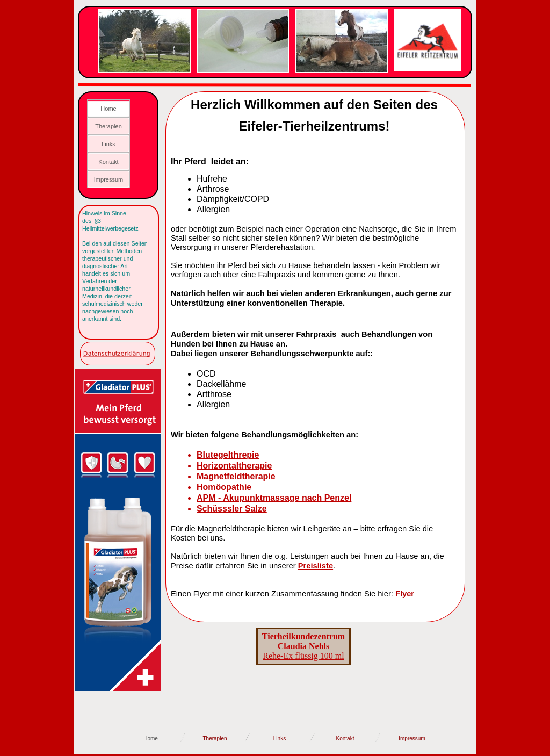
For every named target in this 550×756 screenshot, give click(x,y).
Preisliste (316, 566)
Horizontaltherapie (234, 466)
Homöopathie (224, 487)
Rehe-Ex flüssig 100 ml (303, 646)
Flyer (405, 594)
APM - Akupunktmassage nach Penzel (274, 498)
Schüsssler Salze (232, 509)
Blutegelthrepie (228, 455)
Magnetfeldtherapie (236, 476)
